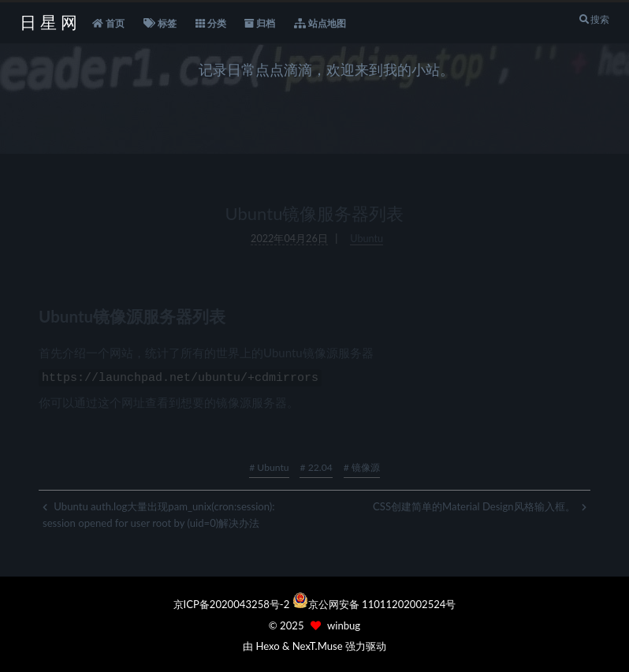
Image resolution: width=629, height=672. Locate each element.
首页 (108, 24)
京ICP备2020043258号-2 (233, 604)
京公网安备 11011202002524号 (382, 604)
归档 (260, 24)
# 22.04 (316, 465)
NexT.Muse (318, 646)
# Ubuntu (269, 465)
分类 (211, 24)
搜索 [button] (594, 19)
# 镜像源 (362, 465)
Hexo (267, 646)
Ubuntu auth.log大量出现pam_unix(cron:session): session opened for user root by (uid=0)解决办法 (159, 512)
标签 (160, 24)
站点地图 (320, 24)
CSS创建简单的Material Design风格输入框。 (480, 504)
